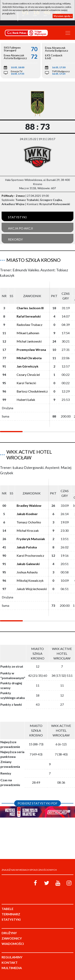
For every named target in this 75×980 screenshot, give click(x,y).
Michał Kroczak (28, 530)
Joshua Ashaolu (27, 572)
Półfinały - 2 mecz (13, 196)
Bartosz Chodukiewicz (32, 391)
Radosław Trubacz (29, 325)
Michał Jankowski (29, 341)
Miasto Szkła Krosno (33, 260)
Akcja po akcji (20, 228)
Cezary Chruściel (28, 375)
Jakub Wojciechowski (32, 589)
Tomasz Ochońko (29, 522)
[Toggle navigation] (68, 33)
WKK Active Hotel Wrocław (29, 455)
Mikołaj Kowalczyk (30, 580)
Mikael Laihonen (28, 333)
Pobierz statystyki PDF (37, 803)
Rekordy (15, 239)
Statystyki (17, 217)
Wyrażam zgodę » (63, 16)
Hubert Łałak (26, 400)
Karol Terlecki (26, 383)
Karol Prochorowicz (30, 555)
